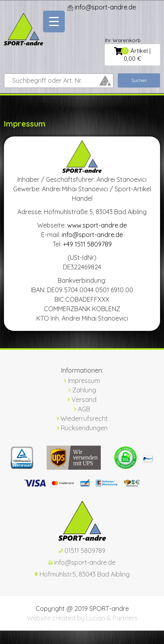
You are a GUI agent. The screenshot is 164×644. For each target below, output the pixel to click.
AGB (82, 409)
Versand (82, 399)
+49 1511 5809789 (87, 244)
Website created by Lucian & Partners (82, 618)
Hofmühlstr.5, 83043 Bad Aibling (82, 574)
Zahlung (82, 390)
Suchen (139, 80)
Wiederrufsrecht (82, 418)
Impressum (82, 381)
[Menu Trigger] (54, 21)
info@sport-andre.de (92, 235)
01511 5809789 (82, 551)
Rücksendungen (82, 428)
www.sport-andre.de (97, 225)
